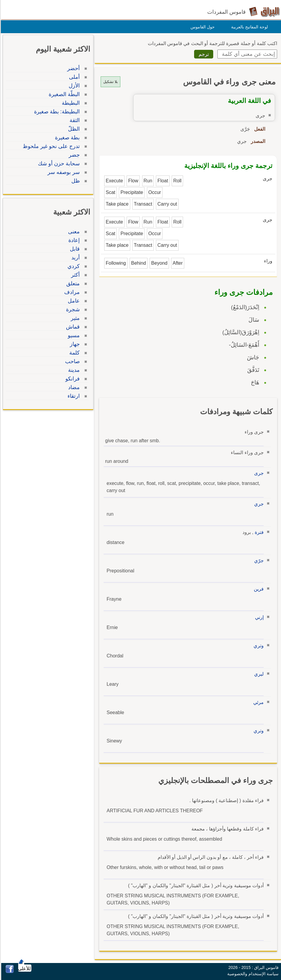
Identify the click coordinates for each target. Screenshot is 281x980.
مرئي (258, 702)
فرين (258, 589)
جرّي (258, 561)
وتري (258, 646)
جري (258, 504)
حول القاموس (202, 27)
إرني (258, 617)
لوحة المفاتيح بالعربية (249, 27)
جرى (258, 473)
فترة (258, 532)
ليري (258, 674)
